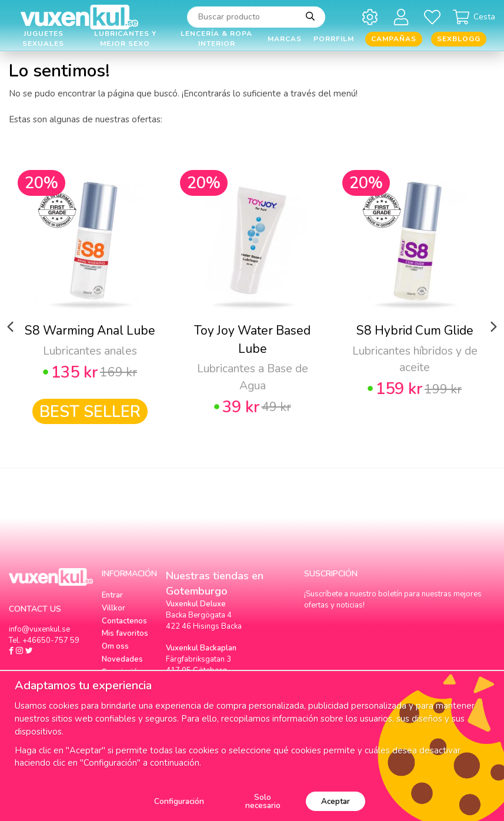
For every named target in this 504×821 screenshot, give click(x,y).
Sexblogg (459, 39)
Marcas (285, 39)
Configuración (179, 801)
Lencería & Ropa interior (216, 39)
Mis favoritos (125, 633)
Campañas (394, 39)
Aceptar (336, 801)
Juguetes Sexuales (43, 39)
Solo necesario (263, 801)
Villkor (114, 608)
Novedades (122, 659)
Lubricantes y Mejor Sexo (125, 39)
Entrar (112, 595)
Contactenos (124, 621)
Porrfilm (334, 39)
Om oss (115, 646)
